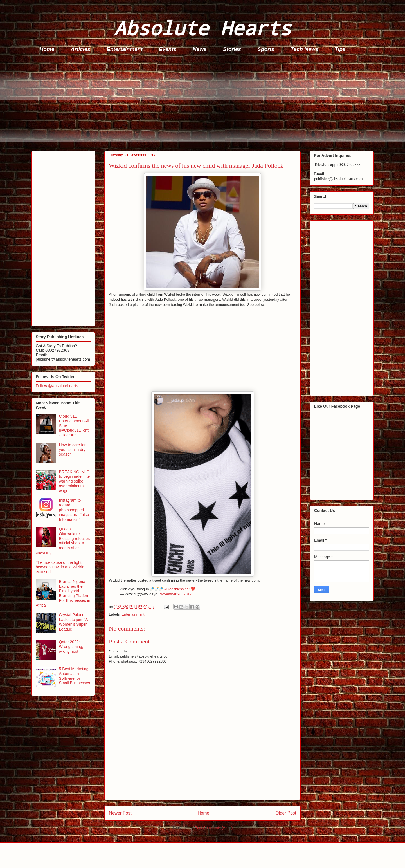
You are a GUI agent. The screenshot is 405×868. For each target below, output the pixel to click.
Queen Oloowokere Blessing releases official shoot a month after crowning (63, 541)
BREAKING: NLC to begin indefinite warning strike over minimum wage (75, 481)
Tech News (304, 49)
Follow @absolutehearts (57, 386)
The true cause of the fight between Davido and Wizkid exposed (60, 567)
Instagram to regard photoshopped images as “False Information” (74, 510)
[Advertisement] (200, 103)
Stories (232, 49)
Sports (266, 49)
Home (47, 49)
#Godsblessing (177, 589)
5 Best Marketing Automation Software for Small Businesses (75, 676)
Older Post (286, 813)
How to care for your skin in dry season (72, 450)
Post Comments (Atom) (214, 828)
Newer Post (120, 813)
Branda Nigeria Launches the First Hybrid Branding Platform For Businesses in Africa (63, 593)
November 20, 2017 (175, 594)
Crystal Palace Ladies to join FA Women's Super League (74, 622)
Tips (340, 49)
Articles (80, 49)
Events (168, 49)
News (200, 49)
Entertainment (125, 49)
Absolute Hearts (202, 28)
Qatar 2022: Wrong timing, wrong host (71, 647)
